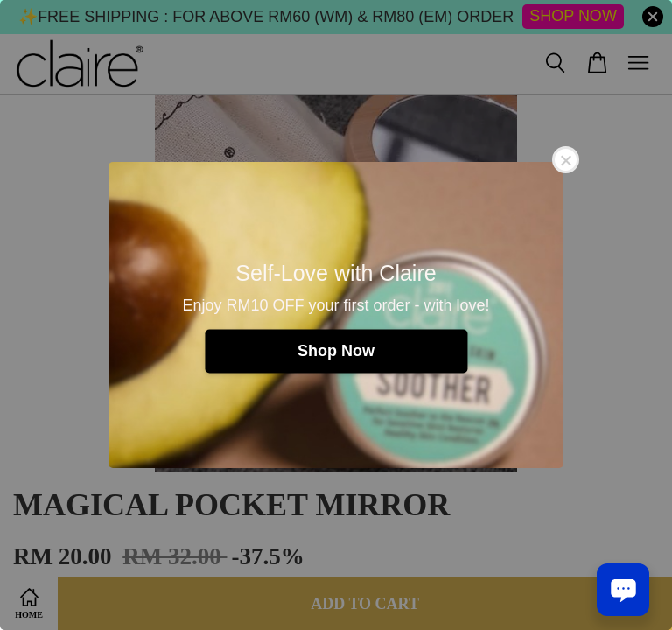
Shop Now (336, 351)
